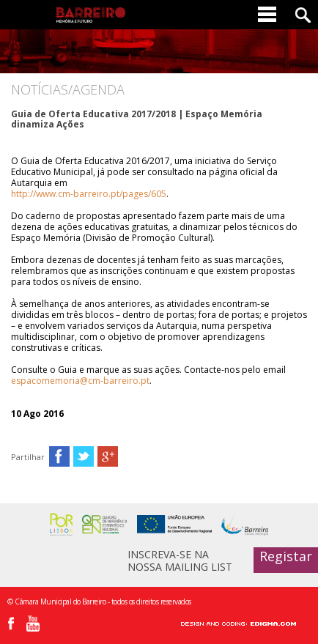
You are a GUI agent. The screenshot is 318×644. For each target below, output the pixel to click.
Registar (286, 556)
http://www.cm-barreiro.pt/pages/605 (89, 194)
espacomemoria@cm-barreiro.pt (80, 381)
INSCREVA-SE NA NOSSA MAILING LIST (180, 560)
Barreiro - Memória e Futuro (91, 15)
